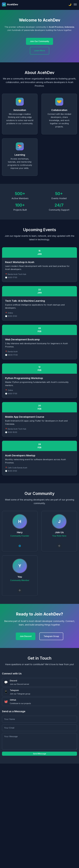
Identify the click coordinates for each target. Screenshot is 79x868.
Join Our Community (39, 41)
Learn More (40, 51)
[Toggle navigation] (75, 4)
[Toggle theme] (70, 4)
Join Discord (26, 636)
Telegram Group (51, 636)
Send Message (40, 754)
